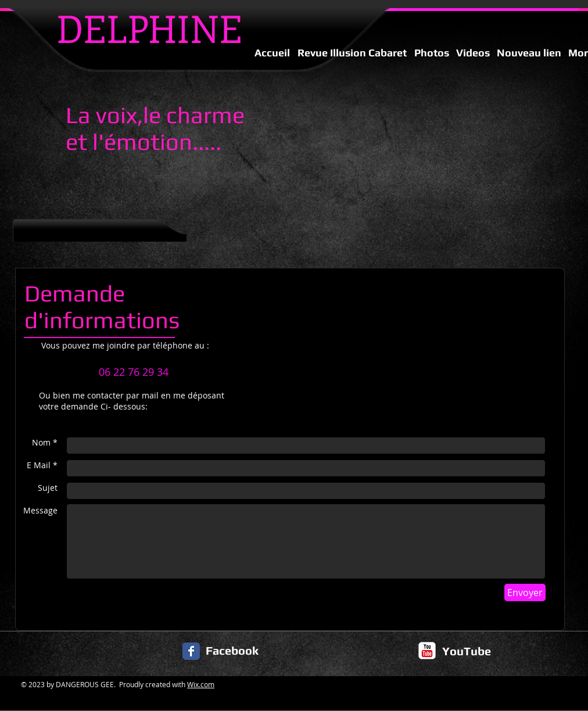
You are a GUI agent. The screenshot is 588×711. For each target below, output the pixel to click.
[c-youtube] (427, 651)
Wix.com (201, 684)
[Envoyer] (525, 592)
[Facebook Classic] (191, 651)
